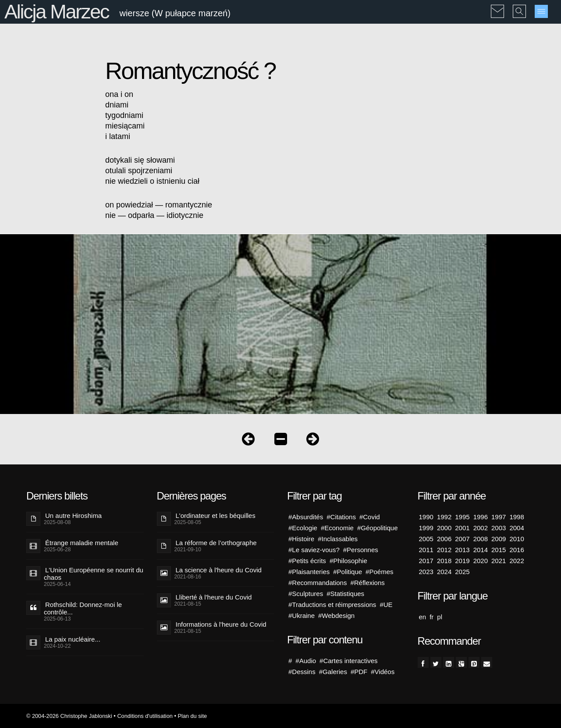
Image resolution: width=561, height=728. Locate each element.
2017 (426, 561)
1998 (517, 517)
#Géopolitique (378, 528)
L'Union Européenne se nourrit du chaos (94, 574)
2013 (462, 550)
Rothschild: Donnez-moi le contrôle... (83, 608)
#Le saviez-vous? (314, 550)
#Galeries (333, 672)
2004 (517, 528)
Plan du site (192, 716)
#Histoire (301, 539)
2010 (517, 539)
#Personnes (361, 550)
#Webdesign (336, 616)
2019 (462, 561)
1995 (462, 517)
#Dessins (302, 672)
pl (440, 617)
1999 (426, 528)
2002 (481, 528)
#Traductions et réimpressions (332, 605)
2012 (444, 550)
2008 (481, 539)
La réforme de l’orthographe (216, 543)
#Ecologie (303, 528)
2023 (426, 572)
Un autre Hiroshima (73, 516)
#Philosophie (348, 561)
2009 (499, 539)
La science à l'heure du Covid (219, 570)
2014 (481, 550)
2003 (499, 528)
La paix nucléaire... (73, 639)
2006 (444, 539)
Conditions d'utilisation (145, 716)
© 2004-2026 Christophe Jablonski (69, 716)
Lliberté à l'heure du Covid (214, 597)
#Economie (337, 528)
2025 (462, 572)
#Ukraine (302, 616)
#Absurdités (306, 517)
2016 (517, 550)
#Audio (306, 661)
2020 (481, 561)
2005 (426, 539)
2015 (499, 550)
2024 (444, 572)
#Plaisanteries (309, 572)
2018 (444, 561)
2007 (462, 539)
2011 (426, 550)
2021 (499, 561)
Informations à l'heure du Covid (221, 624)
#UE (386, 605)
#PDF (359, 672)
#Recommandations (318, 583)
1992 (444, 517)
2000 (444, 528)
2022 (517, 561)
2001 (462, 528)
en (423, 617)
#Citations (341, 517)
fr (431, 617)
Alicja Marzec (57, 12)
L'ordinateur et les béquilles (216, 516)
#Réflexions (367, 583)
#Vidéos (383, 672)
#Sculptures (306, 594)
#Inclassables (338, 539)
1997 (499, 517)
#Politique (348, 572)
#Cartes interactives (349, 661)
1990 (426, 517)
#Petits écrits (307, 561)
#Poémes (379, 572)
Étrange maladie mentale (82, 543)
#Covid (370, 517)
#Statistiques (345, 594)
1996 (481, 517)
